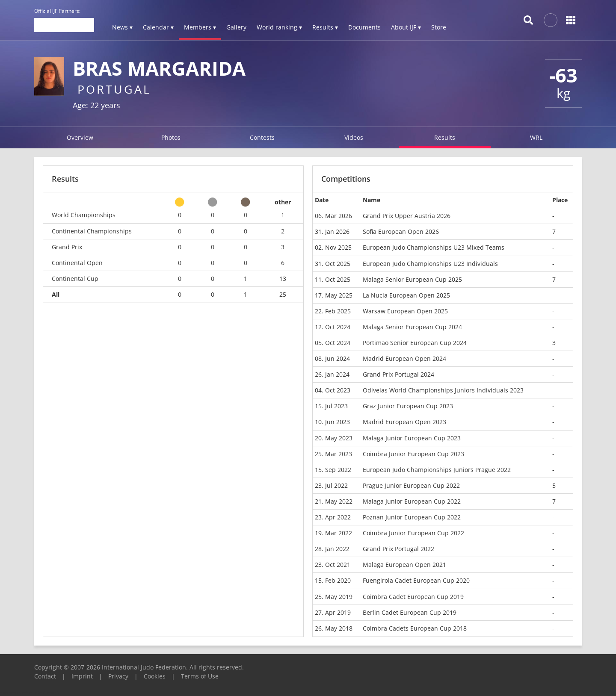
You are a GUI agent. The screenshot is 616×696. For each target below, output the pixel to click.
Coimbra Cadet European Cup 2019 (413, 597)
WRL (536, 137)
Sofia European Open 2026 (401, 232)
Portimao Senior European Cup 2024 (415, 343)
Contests (262, 137)
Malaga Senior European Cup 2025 (412, 279)
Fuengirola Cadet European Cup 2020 (416, 580)
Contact (45, 676)
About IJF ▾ (406, 27)
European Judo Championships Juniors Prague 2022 (437, 470)
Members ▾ (200, 27)
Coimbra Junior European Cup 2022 (413, 533)
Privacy (118, 676)
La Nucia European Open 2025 (406, 295)
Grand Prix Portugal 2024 (398, 374)
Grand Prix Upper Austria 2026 (407, 216)
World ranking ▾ (279, 27)
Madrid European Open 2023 (404, 422)
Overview (80, 137)
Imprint (82, 676)
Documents (364, 27)
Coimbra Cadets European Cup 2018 (415, 628)
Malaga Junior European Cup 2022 (412, 501)
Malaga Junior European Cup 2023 (412, 438)
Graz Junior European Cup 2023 (408, 406)
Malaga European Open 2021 (404, 565)
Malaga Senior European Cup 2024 (412, 327)
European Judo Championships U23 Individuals (430, 264)
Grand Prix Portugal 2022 (398, 549)
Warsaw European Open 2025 (405, 311)
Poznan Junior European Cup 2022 (412, 517)
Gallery (236, 27)
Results (445, 137)
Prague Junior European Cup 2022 (411, 485)
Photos (171, 137)
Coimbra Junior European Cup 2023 (413, 454)
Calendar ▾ (158, 27)
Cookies (155, 676)
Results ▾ (325, 27)
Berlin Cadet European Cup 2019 (410, 612)
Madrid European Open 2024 (404, 358)
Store (439, 27)
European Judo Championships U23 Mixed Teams (434, 247)
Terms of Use (200, 676)
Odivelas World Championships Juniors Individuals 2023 (443, 390)
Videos (354, 137)
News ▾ (122, 27)
